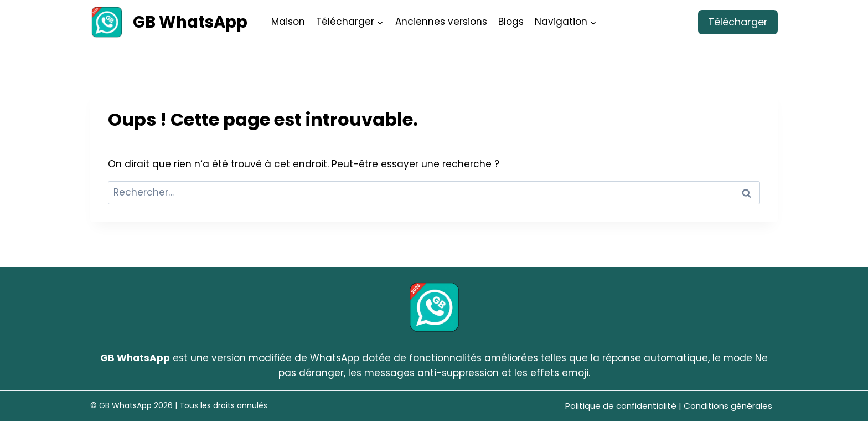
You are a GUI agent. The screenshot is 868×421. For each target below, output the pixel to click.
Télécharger (738, 22)
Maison (288, 22)
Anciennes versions (441, 22)
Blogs (511, 22)
